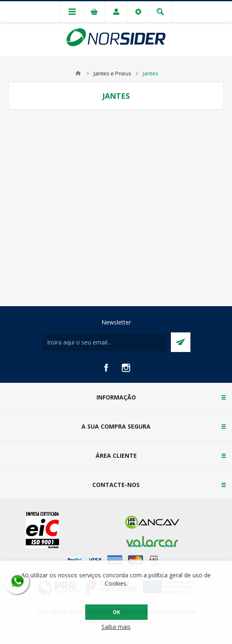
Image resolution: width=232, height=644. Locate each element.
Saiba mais (116, 627)
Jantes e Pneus (112, 73)
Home (78, 73)
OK (116, 612)
